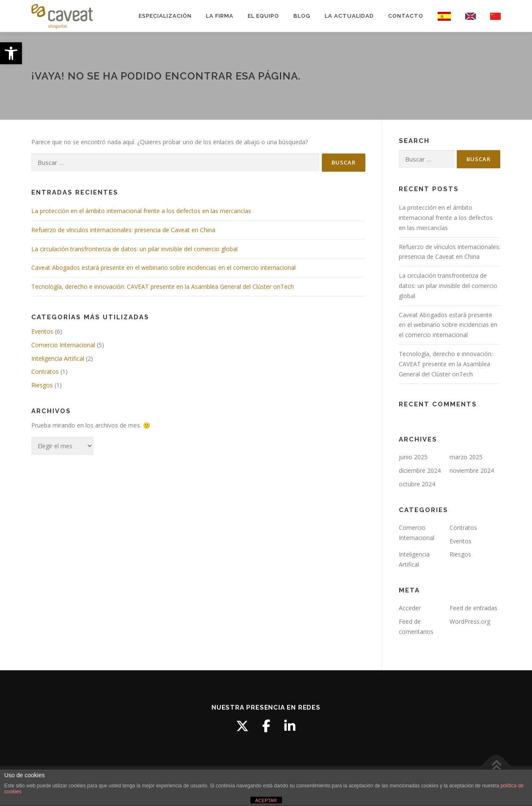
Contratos (45, 371)
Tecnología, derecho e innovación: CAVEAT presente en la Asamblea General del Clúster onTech (163, 286)
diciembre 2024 (420, 470)
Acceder (410, 608)
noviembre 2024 (472, 470)
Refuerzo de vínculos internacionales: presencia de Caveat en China (123, 230)
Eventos (42, 331)
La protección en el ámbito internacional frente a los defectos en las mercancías (141, 211)
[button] (11, 53)
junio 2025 (413, 457)
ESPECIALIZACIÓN (165, 16)
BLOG (302, 16)
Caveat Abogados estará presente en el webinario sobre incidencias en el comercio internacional (163, 267)
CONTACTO (406, 16)
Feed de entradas (473, 608)
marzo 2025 (466, 457)
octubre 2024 (417, 484)
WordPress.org (470, 621)
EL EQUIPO (263, 16)
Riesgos (42, 385)
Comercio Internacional (63, 345)
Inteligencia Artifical (58, 358)
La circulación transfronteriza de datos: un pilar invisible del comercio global (134, 249)
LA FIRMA (220, 16)
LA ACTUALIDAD (349, 16)
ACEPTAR (266, 801)
